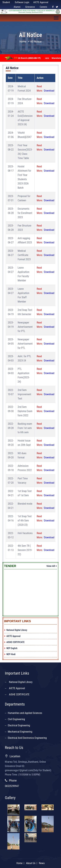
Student (6, 2)
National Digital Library (16, 630)
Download (49, 91)
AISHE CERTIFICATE (14, 642)
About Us (31, 833)
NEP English (11, 648)
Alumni (17, 7)
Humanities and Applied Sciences (25, 713)
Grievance (30, 7)
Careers (43, 7)
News (42, 833)
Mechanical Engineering (20, 732)
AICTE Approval (41, 2)
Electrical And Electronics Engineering (27, 738)
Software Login (22, 2)
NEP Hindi (10, 654)
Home (23, 42)
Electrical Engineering (19, 725)
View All (52, 566)
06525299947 (12, 786)
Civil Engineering (16, 719)
